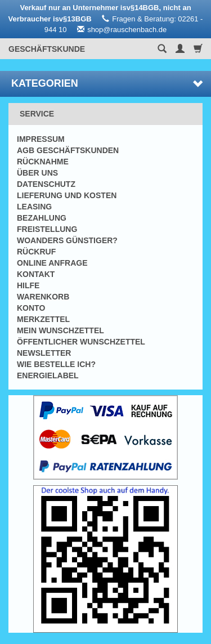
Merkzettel (43, 319)
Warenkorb (43, 297)
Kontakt (36, 274)
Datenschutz (46, 184)
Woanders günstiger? (67, 240)
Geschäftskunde (47, 49)
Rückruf (36, 252)
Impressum (41, 139)
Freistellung (47, 229)
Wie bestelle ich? (56, 364)
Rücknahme (43, 162)
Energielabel (48, 375)
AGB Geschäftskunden (68, 150)
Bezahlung (42, 218)
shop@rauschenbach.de (127, 30)
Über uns (37, 173)
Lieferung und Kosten (67, 195)
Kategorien (107, 83)
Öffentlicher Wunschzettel (81, 342)
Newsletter (44, 353)
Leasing (34, 207)
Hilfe (28, 285)
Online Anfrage (52, 263)
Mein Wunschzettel (60, 330)
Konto (31, 308)
